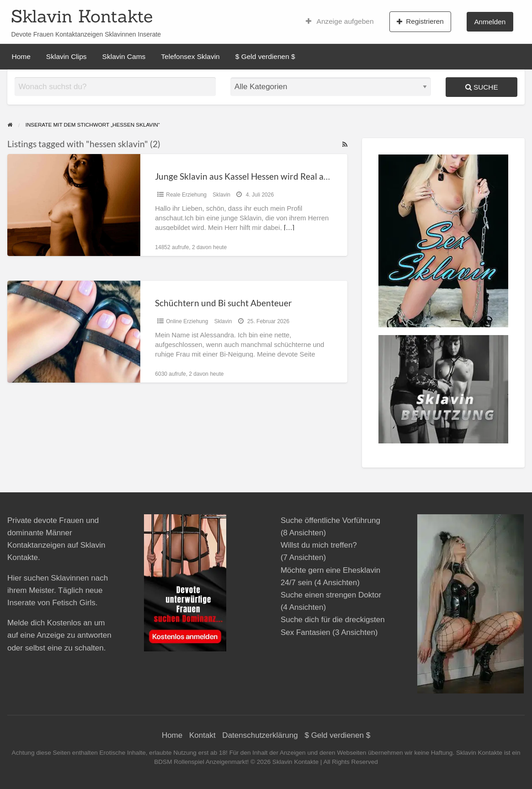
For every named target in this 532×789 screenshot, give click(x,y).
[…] (289, 228)
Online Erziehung (187, 321)
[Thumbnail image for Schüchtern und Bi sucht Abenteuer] (74, 332)
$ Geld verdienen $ (265, 56)
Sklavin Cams (124, 56)
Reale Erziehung (186, 195)
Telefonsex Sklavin (190, 56)
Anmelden (490, 22)
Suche (482, 87)
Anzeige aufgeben (340, 21)
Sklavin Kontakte (82, 16)
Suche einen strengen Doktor (331, 595)
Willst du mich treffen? (319, 545)
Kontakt (202, 735)
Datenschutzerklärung (260, 735)
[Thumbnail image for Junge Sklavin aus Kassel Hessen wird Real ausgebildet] (74, 205)
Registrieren (420, 21)
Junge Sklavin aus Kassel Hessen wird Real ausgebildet (259, 176)
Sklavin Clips (66, 56)
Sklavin (221, 195)
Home (21, 56)
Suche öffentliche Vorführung (330, 520)
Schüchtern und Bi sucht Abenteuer (223, 303)
